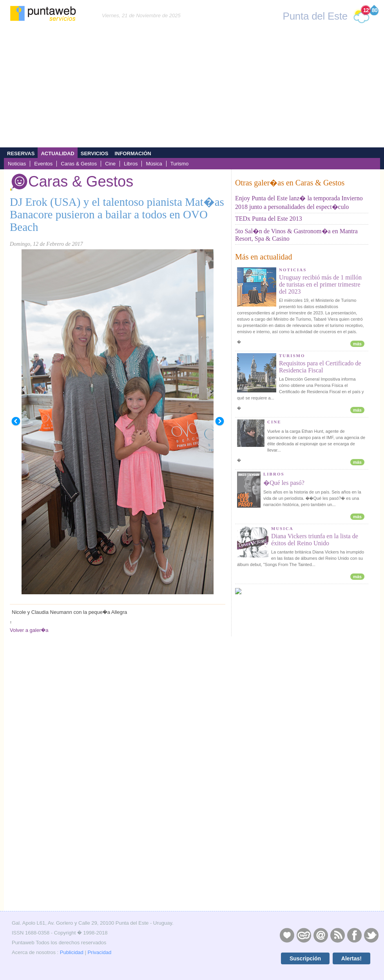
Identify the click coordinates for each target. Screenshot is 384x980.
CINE (274, 422)
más (357, 344)
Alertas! (351, 958)
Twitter (371, 935)
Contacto (321, 935)
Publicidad (72, 952)
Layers (304, 935)
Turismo (180, 164)
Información (133, 153)
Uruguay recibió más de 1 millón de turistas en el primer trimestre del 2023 (320, 284)
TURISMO (292, 356)
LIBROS (274, 474)
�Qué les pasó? (284, 483)
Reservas (21, 153)
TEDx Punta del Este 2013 (269, 219)
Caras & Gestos (79, 164)
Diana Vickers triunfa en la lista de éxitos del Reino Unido (315, 540)
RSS (337, 935)
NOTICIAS (293, 270)
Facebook (354, 935)
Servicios (95, 153)
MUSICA (282, 528)
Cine (110, 164)
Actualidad (57, 153)
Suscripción (305, 958)
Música (154, 164)
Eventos (43, 164)
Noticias (17, 164)
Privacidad (99, 952)
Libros (131, 164)
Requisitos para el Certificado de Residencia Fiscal (320, 367)
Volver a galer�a (29, 630)
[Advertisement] (192, 89)
